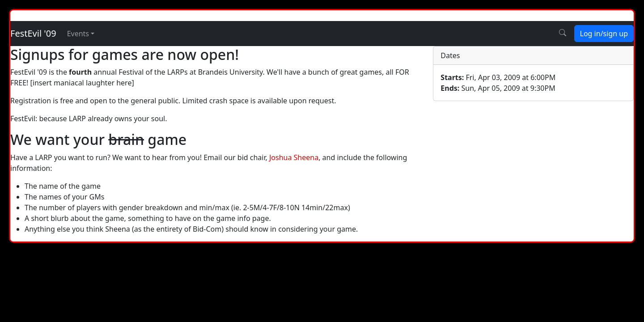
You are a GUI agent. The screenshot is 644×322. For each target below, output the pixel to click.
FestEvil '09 (33, 33)
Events (78, 34)
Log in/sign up (604, 34)
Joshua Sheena (294, 157)
